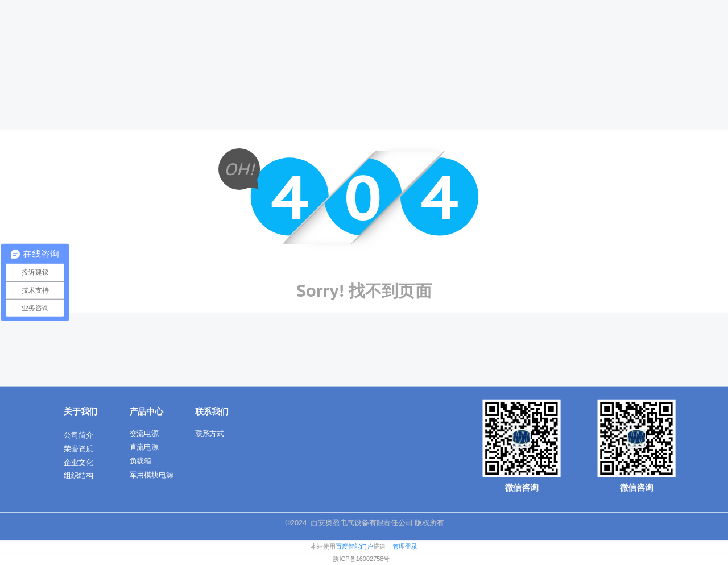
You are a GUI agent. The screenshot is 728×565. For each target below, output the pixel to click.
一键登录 (689, 9)
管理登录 (405, 547)
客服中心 (119, 9)
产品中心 (386, 36)
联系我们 (676, 36)
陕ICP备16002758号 (361, 559)
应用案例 (618, 36)
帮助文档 (79, 9)
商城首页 (40, 9)
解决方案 (444, 36)
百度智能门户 (354, 547)
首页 (280, 36)
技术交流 (502, 36)
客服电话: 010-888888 (178, 9)
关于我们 (328, 36)
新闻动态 (560, 36)
